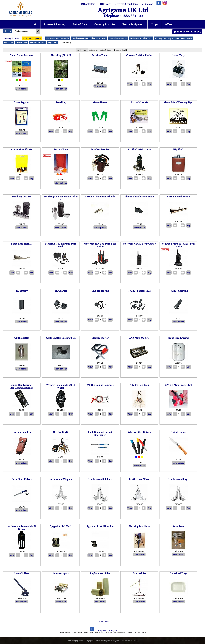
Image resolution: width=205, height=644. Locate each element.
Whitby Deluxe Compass (100, 385)
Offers (169, 24)
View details (139, 555)
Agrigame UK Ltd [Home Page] (123, 10)
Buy (149, 84)
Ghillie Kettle (22, 338)
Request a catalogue (106, 630)
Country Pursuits (105, 24)
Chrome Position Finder (139, 55)
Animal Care (80, 24)
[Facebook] (158, 4)
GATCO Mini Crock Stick (179, 385)
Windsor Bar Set (100, 150)
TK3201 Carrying (179, 291)
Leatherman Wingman (61, 479)
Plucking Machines (139, 527)
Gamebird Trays (179, 574)
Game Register (22, 103)
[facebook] (91, 630)
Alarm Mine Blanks (22, 150)
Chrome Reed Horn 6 (179, 197)
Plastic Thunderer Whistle (139, 197)
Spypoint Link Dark (61, 527)
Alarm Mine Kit (139, 103)
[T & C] (126, 4)
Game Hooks (100, 103)
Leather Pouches (22, 432)
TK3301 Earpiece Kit (139, 291)
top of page (102, 621)
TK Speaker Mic (100, 291)
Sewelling (61, 103)
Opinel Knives (178, 432)
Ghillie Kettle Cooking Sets (61, 338)
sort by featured (105, 50)
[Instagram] (164, 4)
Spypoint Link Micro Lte (100, 527)
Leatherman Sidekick (100, 479)
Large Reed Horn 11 (22, 244)
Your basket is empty (187, 32)
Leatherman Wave (139, 479)
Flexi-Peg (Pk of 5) (61, 55)
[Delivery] (105, 4)
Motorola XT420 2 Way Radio (139, 244)
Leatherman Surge (179, 479)
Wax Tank (178, 527)
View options (22, 89)
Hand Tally (179, 55)
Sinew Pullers (22, 574)
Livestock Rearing (54, 24)
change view (120, 50)
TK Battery (22, 291)
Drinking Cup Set (22, 197)
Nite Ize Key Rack (139, 385)
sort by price (93, 50)
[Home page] (21, 17)
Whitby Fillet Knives (139, 432)
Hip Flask (178, 150)
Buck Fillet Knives (22, 479)
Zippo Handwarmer (179, 338)
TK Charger (61, 291)
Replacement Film (100, 574)
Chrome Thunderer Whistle (100, 197)
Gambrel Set (139, 574)
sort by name (82, 50)
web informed (132, 641)
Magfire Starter (100, 338)
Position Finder (100, 55)
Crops (155, 24)
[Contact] (88, 4)
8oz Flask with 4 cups (139, 150)
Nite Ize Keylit (61, 432)
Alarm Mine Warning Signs (178, 103)
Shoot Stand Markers (22, 55)
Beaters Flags (61, 150)
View (130, 84)
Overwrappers (61, 574)
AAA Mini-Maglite (139, 338)
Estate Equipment (133, 24)
